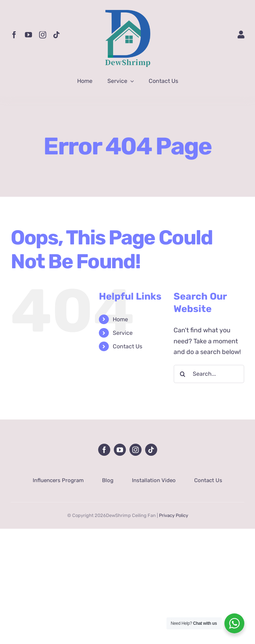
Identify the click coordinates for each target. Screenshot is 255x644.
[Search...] (209, 374)
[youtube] (28, 35)
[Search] (183, 374)
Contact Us (127, 346)
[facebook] (14, 35)
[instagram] (43, 35)
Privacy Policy (174, 515)
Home (120, 319)
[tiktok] (57, 35)
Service (123, 333)
